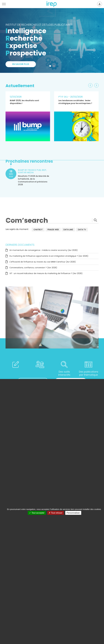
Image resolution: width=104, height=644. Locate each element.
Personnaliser (73, 513)
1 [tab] (51, 66)
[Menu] (4, 4)
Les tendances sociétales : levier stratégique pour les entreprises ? (75, 102)
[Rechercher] (52, 220)
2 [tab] (54, 66)
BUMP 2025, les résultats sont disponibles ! (24, 102)
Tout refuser (56, 513)
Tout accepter (37, 513)
